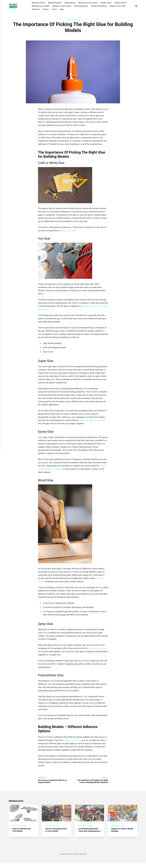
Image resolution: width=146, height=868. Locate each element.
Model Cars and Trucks (88, 3)
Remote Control (38, 3)
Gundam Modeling (99, 6)
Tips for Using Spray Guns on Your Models (55, 832)
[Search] (136, 6)
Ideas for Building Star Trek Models (22, 832)
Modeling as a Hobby (41, 6)
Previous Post (56, 781)
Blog (62, 9)
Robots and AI (120, 3)
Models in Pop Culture (62, 6)
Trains (54, 9)
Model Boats (70, 3)
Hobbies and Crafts (118, 6)
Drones (46, 9)
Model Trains (106, 3)
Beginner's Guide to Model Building (120, 832)
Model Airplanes (55, 3)
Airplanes (36, 9)
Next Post (90, 781)
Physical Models (81, 6)
